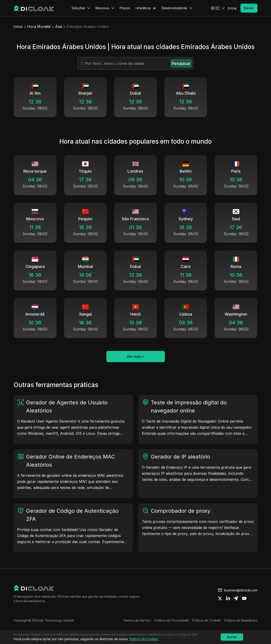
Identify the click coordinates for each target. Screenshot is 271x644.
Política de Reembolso (241, 620)
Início (18, 27)
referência (143, 8)
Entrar (232, 8)
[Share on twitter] (220, 598)
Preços (125, 8)
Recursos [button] (105, 8)
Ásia (59, 27)
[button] (218, 8)
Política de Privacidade (172, 620)
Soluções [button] (81, 8)
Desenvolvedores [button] (177, 8)
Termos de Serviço (137, 620)
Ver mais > (136, 357)
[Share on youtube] (244, 598)
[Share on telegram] (236, 598)
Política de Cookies (207, 620)
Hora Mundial (39, 27)
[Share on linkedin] (228, 598)
